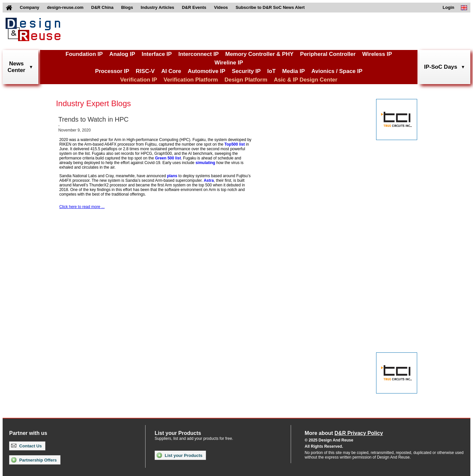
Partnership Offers (34, 460)
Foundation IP (84, 54)
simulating (205, 163)
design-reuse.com (65, 7)
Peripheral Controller (328, 54)
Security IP (246, 71)
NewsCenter (16, 67)
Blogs (127, 7)
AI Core (171, 71)
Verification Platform (191, 80)
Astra (209, 180)
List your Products (180, 455)
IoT (272, 71)
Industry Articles (157, 7)
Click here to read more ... (82, 207)
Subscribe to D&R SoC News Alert (270, 7)
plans (172, 176)
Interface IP (157, 54)
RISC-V (145, 71)
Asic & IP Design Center (306, 80)
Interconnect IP (199, 54)
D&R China (102, 7)
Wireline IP (229, 63)
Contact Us (26, 446)
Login (449, 7)
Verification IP (139, 80)
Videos (221, 7)
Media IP (293, 71)
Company (29, 7)
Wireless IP (377, 54)
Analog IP (122, 54)
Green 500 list (168, 158)
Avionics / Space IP (337, 71)
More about (344, 433)
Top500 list (235, 144)
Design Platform (246, 80)
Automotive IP (206, 71)
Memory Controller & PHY (259, 54)
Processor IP (112, 71)
